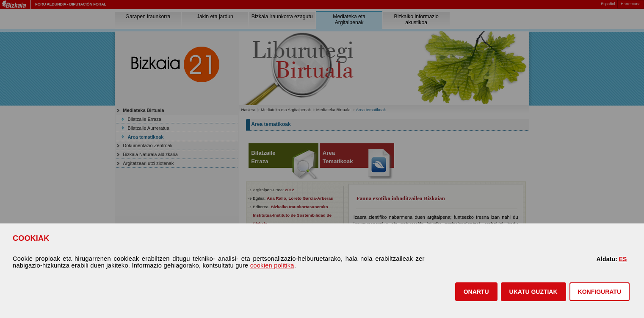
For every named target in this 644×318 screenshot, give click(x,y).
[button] (476, 292)
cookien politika (272, 265)
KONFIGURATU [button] (600, 292)
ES (623, 259)
